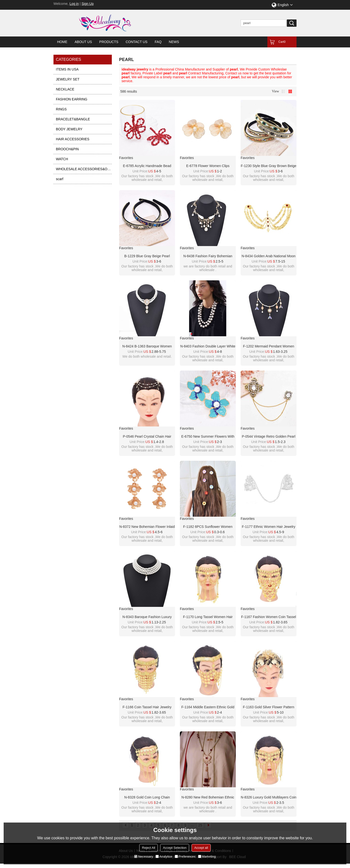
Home (62, 42)
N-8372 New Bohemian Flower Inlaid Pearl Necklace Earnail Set (147, 527)
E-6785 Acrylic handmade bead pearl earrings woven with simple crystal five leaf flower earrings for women (147, 166)
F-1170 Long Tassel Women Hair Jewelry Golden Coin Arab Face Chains (208, 617)
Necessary (144, 856)
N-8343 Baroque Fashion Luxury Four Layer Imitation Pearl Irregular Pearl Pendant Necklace (147, 617)
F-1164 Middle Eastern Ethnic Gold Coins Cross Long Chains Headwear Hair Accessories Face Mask (208, 707)
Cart (282, 42)
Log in (74, 4)
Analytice (164, 856)
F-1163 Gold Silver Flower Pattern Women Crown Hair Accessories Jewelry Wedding (269, 707)
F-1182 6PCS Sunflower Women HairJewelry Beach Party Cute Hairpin (208, 527)
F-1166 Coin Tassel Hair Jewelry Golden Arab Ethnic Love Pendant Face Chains (147, 707)
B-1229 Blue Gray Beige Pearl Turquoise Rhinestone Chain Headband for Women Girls (147, 256)
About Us (83, 42)
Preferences (185, 856)
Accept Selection (175, 848)
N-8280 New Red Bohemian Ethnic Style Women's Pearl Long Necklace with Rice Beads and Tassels (208, 797)
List (283, 91)
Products (109, 42)
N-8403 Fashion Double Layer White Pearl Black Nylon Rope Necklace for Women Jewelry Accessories (208, 346)
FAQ (158, 42)
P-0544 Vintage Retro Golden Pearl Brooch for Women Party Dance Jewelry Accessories (269, 437)
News (174, 42)
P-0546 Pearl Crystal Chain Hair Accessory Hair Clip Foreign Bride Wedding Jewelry (147, 437)
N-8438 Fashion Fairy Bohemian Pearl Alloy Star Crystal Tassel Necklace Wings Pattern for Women (208, 256)
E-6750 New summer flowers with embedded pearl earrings (208, 437)
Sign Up (87, 4)
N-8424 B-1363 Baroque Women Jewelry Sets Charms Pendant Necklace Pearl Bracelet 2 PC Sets (147, 346)
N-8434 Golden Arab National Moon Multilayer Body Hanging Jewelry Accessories (269, 256)
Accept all (201, 848)
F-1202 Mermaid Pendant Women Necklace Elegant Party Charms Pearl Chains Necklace (269, 346)
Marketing (207, 856)
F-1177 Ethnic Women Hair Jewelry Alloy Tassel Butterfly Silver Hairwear (269, 527)
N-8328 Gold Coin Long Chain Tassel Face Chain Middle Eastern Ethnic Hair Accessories (147, 797)
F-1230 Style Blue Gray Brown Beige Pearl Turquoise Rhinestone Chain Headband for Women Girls (269, 166)
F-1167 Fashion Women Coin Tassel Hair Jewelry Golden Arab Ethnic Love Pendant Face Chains (269, 617)
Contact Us (137, 42)
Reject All (149, 848)
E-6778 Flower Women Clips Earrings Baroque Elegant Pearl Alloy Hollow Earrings (208, 166)
